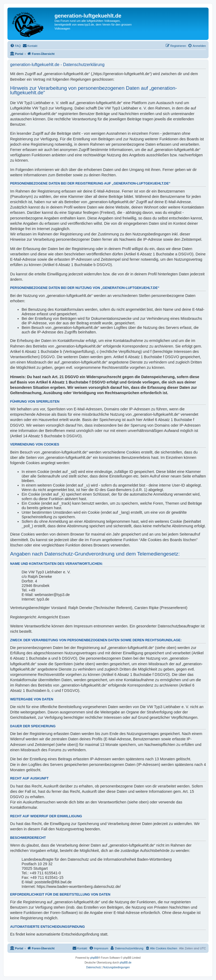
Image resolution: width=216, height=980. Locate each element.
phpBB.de (126, 963)
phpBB (94, 958)
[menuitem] (15, 46)
